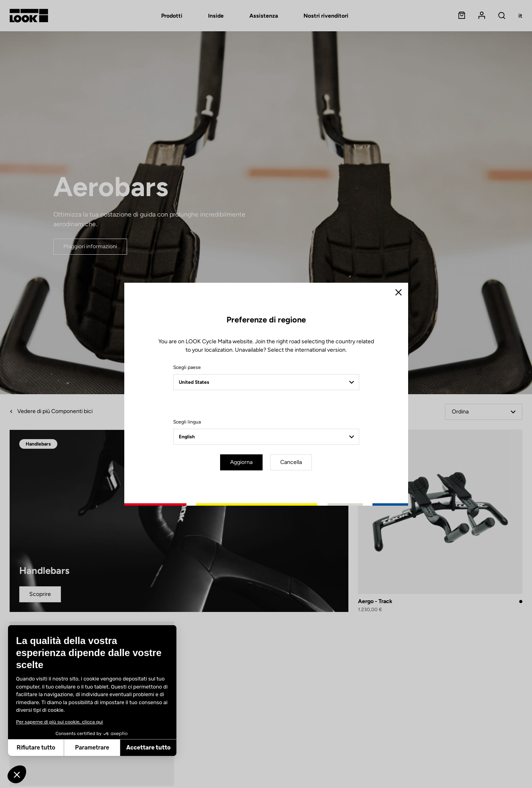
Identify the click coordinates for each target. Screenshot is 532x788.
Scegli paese (187, 367)
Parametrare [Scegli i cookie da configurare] (51, 748)
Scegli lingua (187, 422)
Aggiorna (241, 462)
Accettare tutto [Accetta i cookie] (108, 748)
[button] (17, 774)
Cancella (291, 462)
